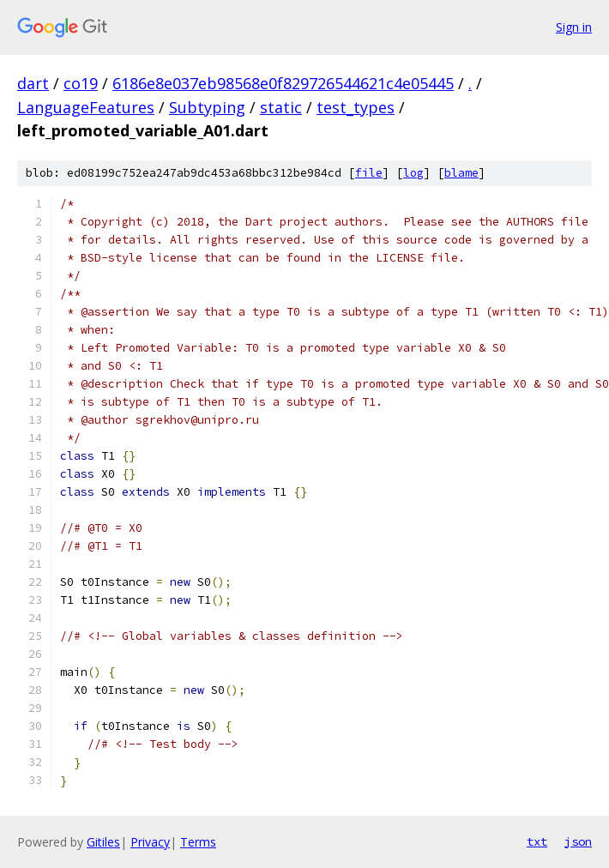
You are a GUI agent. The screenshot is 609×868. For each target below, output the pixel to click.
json (578, 841)
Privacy (150, 842)
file (369, 173)
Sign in (574, 27)
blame (461, 173)
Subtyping (207, 107)
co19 (81, 83)
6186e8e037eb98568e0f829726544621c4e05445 (283, 83)
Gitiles (103, 842)
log (413, 173)
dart (33, 83)
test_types (356, 107)
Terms (198, 842)
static (281, 107)
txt (537, 841)
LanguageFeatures (86, 107)
